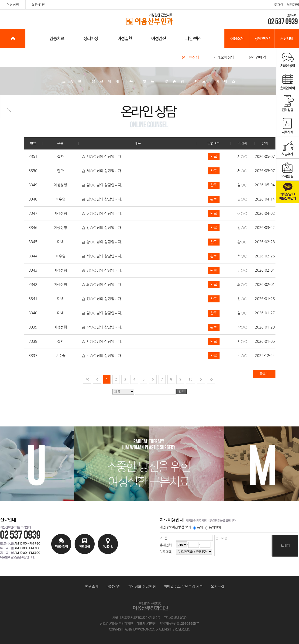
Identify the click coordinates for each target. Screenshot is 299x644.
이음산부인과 (150, 19)
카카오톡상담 (224, 57)
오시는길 (217, 587)
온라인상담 (191, 57)
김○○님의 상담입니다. (102, 185)
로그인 (279, 5)
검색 (182, 391)
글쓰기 (264, 374)
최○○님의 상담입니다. (102, 285)
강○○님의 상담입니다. (102, 228)
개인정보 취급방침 (142, 587)
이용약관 (113, 587)
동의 (198, 527)
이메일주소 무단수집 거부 (183, 587)
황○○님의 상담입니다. (102, 242)
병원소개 (92, 587)
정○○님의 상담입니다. (102, 214)
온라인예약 (257, 57)
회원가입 (293, 5)
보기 (188, 527)
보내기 (285, 545)
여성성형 (13, 5)
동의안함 (213, 527)
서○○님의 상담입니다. (102, 157)
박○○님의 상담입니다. (102, 328)
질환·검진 (38, 5)
